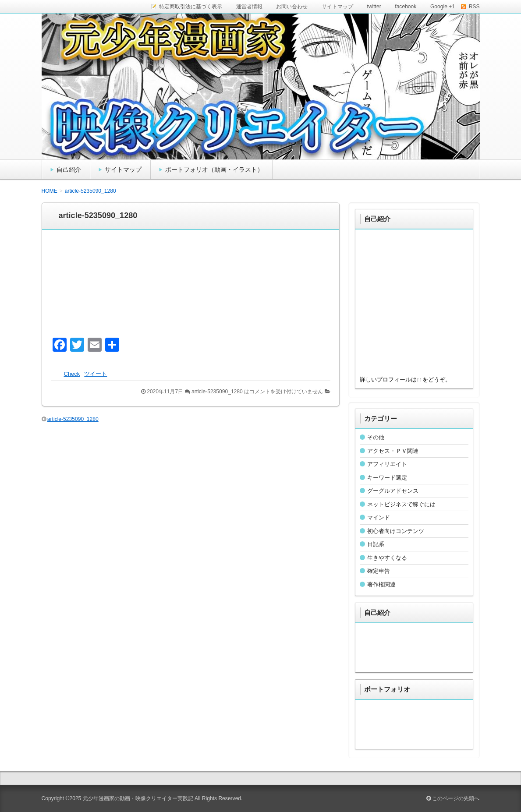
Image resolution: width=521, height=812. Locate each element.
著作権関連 (381, 584)
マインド (379, 517)
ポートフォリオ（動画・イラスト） (214, 169)
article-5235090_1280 (73, 419)
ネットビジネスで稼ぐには (401, 504)
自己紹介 (69, 169)
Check (72, 374)
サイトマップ (123, 169)
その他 (376, 437)
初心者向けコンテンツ (396, 531)
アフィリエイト (387, 464)
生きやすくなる (387, 558)
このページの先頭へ (453, 798)
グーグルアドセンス (393, 491)
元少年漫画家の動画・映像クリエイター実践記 (138, 798)
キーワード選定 (387, 478)
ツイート (96, 374)
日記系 (376, 544)
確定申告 (379, 571)
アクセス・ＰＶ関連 (393, 451)
